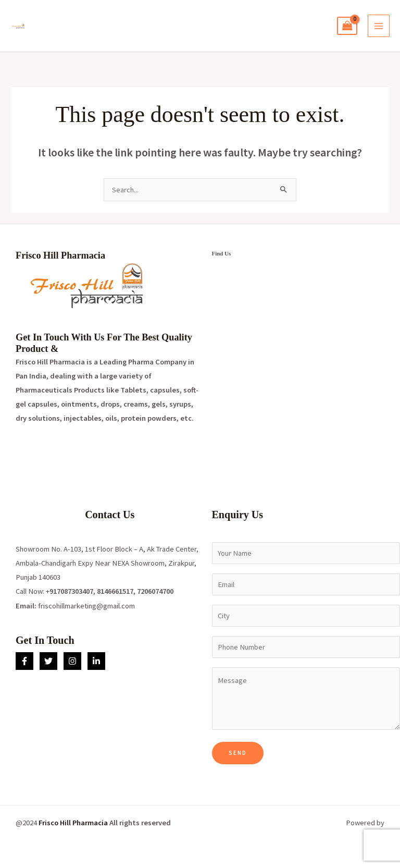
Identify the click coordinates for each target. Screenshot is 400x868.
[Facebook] (24, 661)
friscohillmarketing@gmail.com (86, 606)
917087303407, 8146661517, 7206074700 (111, 591)
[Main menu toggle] (379, 26)
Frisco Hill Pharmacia (73, 823)
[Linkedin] (96, 661)
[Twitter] (48, 661)
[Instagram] (72, 661)
